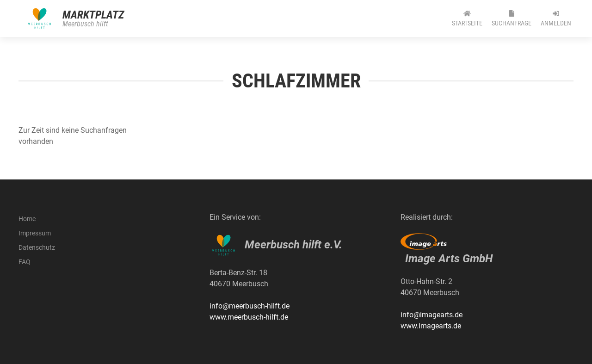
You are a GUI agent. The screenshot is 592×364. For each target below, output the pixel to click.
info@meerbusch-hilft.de (250, 306)
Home (27, 219)
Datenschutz (37, 247)
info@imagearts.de (432, 315)
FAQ (25, 262)
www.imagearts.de (431, 326)
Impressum (35, 233)
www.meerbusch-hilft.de (249, 317)
